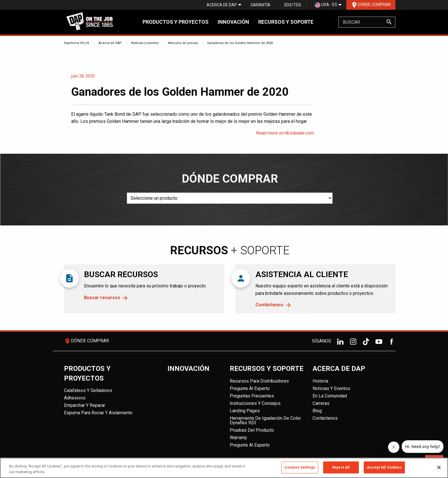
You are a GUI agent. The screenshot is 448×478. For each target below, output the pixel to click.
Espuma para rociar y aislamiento (98, 413)
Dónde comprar (371, 5)
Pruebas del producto (252, 430)
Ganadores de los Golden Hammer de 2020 (240, 43)
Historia (320, 381)
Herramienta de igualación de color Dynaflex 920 (265, 420)
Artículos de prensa (183, 43)
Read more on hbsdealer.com (285, 133)
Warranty (238, 438)
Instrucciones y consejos (255, 403)
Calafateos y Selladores (88, 390)
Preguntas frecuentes (252, 396)
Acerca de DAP (222, 5)
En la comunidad (330, 396)
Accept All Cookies (384, 467)
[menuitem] (222, 5)
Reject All (341, 467)
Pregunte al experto (250, 388)
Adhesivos (75, 398)
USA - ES (326, 5)
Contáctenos (269, 305)
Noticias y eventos (145, 43)
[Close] (439, 467)
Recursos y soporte (286, 22)
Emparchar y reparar (85, 405)
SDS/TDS (293, 5)
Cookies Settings (300, 467)
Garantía (260, 5)
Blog (317, 411)
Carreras (321, 403)
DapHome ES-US (77, 43)
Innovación (233, 22)
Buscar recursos (102, 298)
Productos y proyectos (176, 22)
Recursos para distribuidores (259, 381)
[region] (224, 468)
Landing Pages (245, 411)
